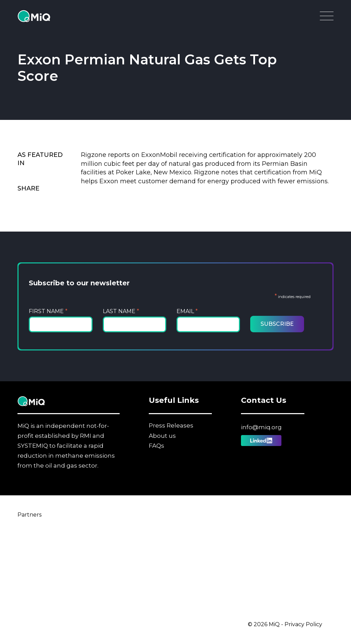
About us (162, 436)
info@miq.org (261, 427)
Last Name (121, 311)
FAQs (156, 446)
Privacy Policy (303, 624)
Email (187, 311)
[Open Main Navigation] (327, 18)
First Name (48, 311)
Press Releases (171, 425)
